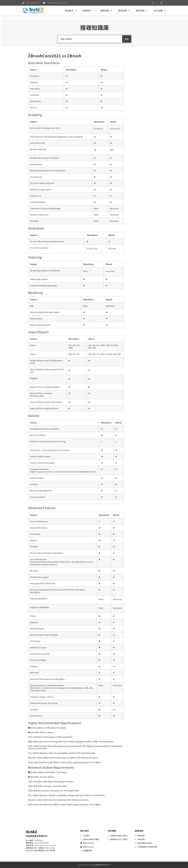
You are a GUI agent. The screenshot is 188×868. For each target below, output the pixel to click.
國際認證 (106, 10)
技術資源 (124, 10)
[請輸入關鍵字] (90, 39)
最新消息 (142, 10)
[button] (153, 3)
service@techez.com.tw (45, 845)
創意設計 (89, 10)
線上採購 (160, 10)
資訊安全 (71, 10)
